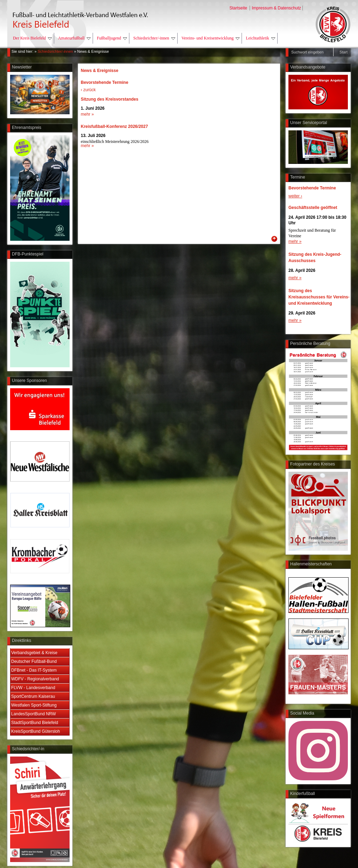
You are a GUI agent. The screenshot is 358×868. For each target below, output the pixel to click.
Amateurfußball (74, 38)
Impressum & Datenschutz (276, 8)
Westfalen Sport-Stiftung (34, 705)
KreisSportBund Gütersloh (35, 731)
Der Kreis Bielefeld (32, 38)
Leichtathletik (260, 38)
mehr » (295, 241)
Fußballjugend (112, 38)
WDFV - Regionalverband (35, 679)
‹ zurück (88, 90)
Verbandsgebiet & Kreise (34, 653)
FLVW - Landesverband (33, 688)
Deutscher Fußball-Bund (34, 661)
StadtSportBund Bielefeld (35, 723)
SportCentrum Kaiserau (33, 696)
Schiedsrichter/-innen (154, 38)
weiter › (295, 196)
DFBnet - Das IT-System (34, 670)
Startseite (239, 8)
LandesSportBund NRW (34, 714)
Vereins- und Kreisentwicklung (210, 38)
